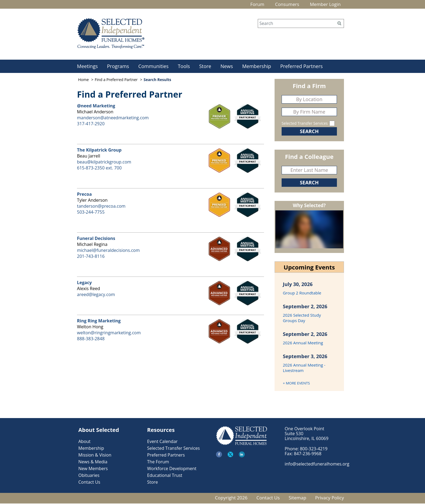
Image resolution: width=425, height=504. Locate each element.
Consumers (282, 5)
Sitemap (297, 498)
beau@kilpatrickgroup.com (104, 162)
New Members (93, 469)
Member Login (323, 5)
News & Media (93, 462)
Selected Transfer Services (305, 124)
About (84, 442)
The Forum (158, 462)
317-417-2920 (91, 124)
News (227, 67)
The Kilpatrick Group (99, 150)
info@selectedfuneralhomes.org (317, 464)
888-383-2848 (91, 339)
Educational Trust (165, 476)
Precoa (84, 195)
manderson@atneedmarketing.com (113, 118)
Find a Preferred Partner (116, 80)
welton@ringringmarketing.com (109, 333)
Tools (184, 67)
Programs (118, 67)
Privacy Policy (330, 498)
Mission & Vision (95, 455)
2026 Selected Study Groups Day (302, 318)
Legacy (84, 283)
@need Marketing (96, 106)
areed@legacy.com (96, 295)
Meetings (87, 67)
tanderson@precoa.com (101, 207)
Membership (257, 67)
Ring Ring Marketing (99, 321)
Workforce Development (172, 469)
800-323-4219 (314, 449)
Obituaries (89, 476)
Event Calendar (162, 442)
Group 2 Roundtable (302, 293)
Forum (249, 5)
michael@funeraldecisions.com (108, 251)
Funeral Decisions (96, 239)
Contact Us (89, 483)
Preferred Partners (302, 67)
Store (205, 67)
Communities (153, 67)
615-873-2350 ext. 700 (99, 168)
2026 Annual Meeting (303, 343)
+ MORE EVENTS (296, 384)
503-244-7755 (91, 213)
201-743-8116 (91, 257)
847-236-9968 (308, 454)
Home (83, 80)
